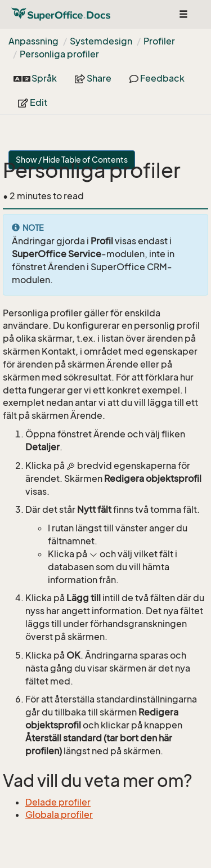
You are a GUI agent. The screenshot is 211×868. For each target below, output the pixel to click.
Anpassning (33, 41)
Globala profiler (59, 815)
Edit (33, 102)
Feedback (157, 78)
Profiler (159, 41)
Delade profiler (58, 802)
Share (93, 78)
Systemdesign (101, 41)
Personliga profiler (59, 54)
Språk (35, 78)
